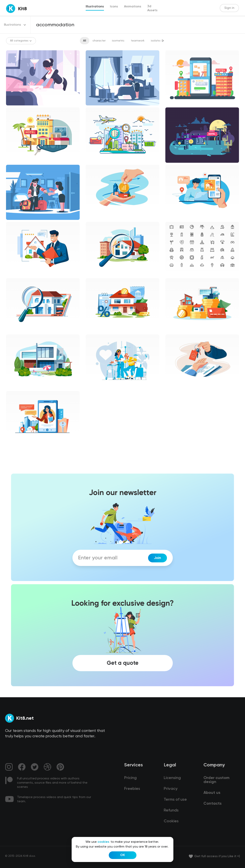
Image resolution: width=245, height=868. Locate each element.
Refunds (171, 810)
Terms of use (175, 800)
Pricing (130, 778)
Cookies (171, 821)
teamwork (138, 41)
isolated (156, 41)
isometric (118, 41)
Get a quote (123, 663)
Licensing (172, 778)
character (99, 41)
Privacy (171, 789)
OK (123, 855)
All (85, 41)
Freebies (132, 789)
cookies (103, 842)
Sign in (229, 8)
